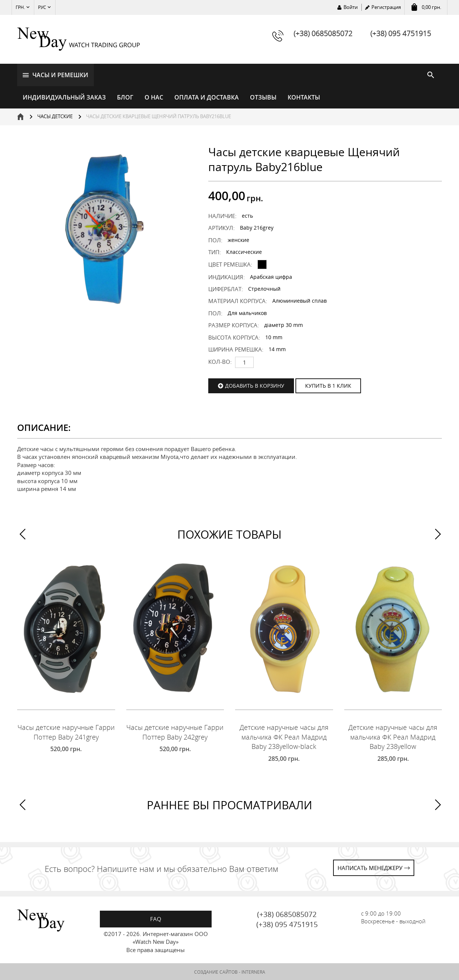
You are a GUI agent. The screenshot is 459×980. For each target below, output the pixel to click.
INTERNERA (253, 971)
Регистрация (386, 7)
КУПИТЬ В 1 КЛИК (328, 385)
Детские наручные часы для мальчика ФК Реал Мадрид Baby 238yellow (393, 736)
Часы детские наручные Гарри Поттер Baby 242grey (175, 731)
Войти (351, 7)
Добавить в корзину (255, 385)
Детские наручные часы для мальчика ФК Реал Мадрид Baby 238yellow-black (284, 736)
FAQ (156, 918)
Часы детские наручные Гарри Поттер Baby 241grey (66, 731)
